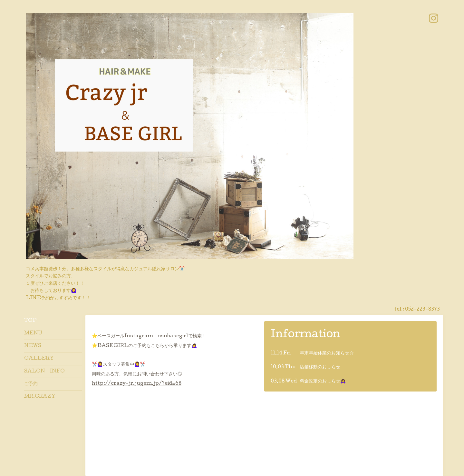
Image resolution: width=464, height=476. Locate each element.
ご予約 (31, 384)
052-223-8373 (422, 310)
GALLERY (39, 359)
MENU (33, 333)
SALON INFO (44, 372)
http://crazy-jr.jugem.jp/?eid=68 (137, 384)
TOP (30, 321)
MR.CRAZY (40, 397)
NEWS (33, 346)
